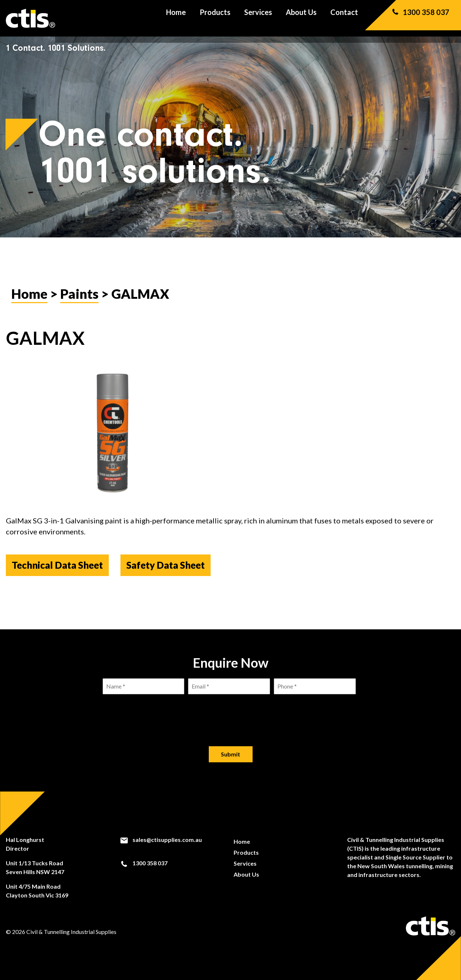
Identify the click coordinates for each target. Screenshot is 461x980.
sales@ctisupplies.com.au (161, 840)
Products (215, 18)
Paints (79, 294)
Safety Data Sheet (166, 565)
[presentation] (231, 714)
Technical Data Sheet (57, 565)
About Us (301, 18)
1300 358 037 (420, 18)
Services (258, 18)
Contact (344, 18)
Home (176, 18)
